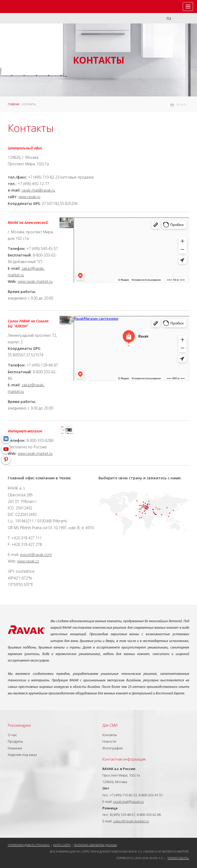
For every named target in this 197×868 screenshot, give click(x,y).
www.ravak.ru (29, 197)
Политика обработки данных (95, 845)
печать (181, 105)
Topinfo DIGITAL (178, 858)
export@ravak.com (36, 555)
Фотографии (113, 748)
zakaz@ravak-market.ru (131, 821)
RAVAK (19, 7)
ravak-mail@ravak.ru (38, 190)
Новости (109, 741)
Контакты (110, 735)
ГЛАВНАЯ (14, 104)
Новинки (15, 748)
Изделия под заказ (22, 755)
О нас (12, 735)
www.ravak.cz (28, 561)
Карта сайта (62, 845)
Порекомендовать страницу (29, 845)
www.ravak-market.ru (35, 281)
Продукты (15, 741)
